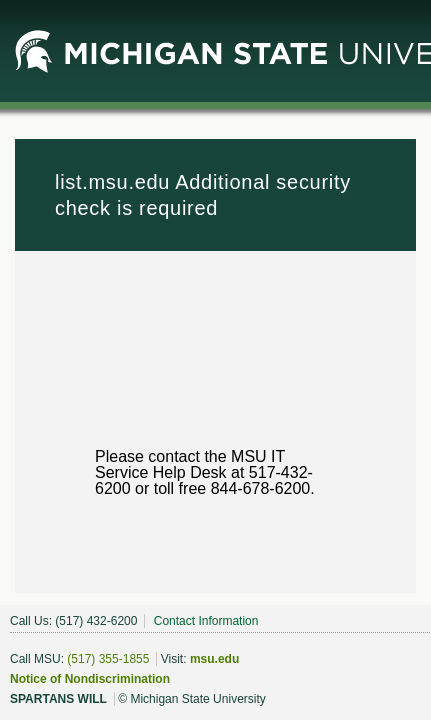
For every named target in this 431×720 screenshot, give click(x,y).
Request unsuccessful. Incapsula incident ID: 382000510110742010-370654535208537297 (215, 360)
